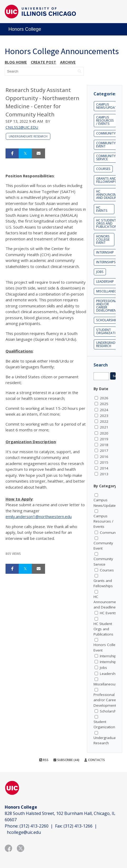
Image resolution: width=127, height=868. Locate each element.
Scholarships (108, 320)
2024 (104, 410)
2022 (104, 421)
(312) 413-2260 (34, 826)
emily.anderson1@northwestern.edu (39, 516)
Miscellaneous (109, 291)
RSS (44, 760)
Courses (103, 169)
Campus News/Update (107, 106)
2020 (104, 433)
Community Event (106, 145)
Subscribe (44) (66, 760)
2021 (104, 427)
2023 (104, 416)
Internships (106, 262)
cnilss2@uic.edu (22, 127)
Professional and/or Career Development (108, 306)
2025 (104, 404)
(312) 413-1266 (78, 826)
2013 (104, 474)
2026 (104, 398)
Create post (43, 62)
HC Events (102, 209)
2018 (104, 445)
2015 (104, 462)
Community (106, 133)
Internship (105, 252)
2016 (104, 457)
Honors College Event (103, 239)
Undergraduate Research (28, 136)
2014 (104, 468)
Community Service (106, 157)
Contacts (95, 760)
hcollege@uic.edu (24, 832)
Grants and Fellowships (106, 180)
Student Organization (108, 331)
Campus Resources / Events (105, 120)
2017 (104, 451)
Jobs (100, 272)
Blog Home (16, 62)
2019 (104, 439)
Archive (68, 62)
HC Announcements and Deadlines (107, 602)
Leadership (105, 281)
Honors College (25, 29)
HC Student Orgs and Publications (108, 223)
